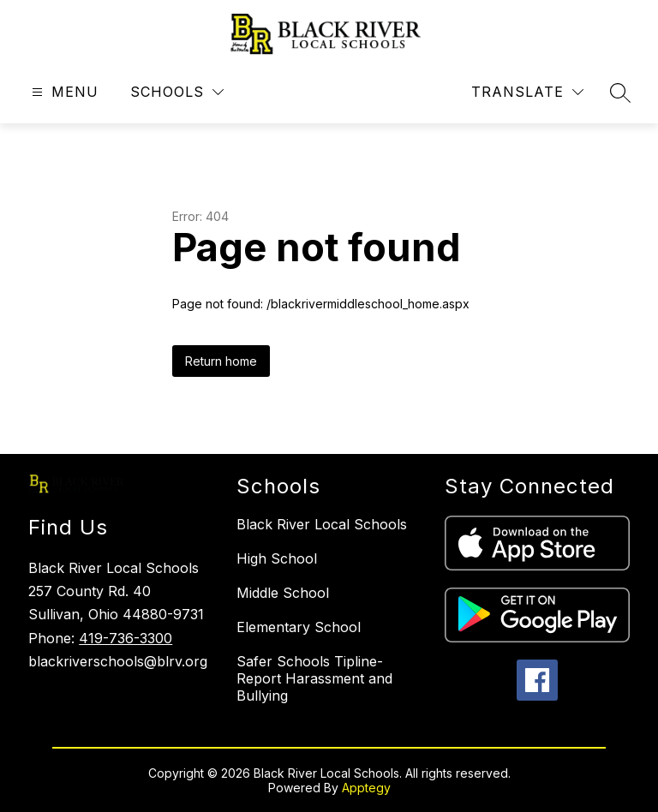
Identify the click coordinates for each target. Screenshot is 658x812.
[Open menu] (63, 92)
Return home (221, 361)
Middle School (283, 593)
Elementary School (299, 627)
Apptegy (366, 788)
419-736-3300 (126, 638)
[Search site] (620, 93)
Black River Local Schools (322, 524)
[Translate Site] (527, 92)
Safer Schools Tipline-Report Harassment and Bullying (314, 678)
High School (277, 558)
